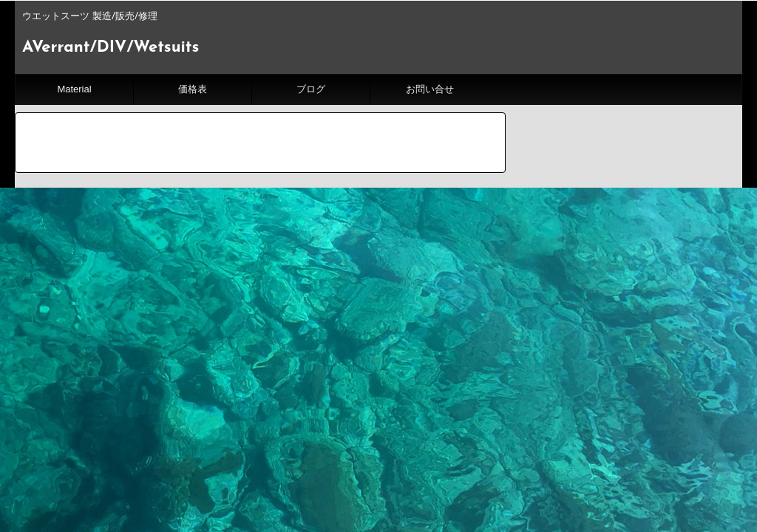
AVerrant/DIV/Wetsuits (111, 48)
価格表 (193, 89)
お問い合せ (430, 89)
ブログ (311, 89)
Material (74, 89)
